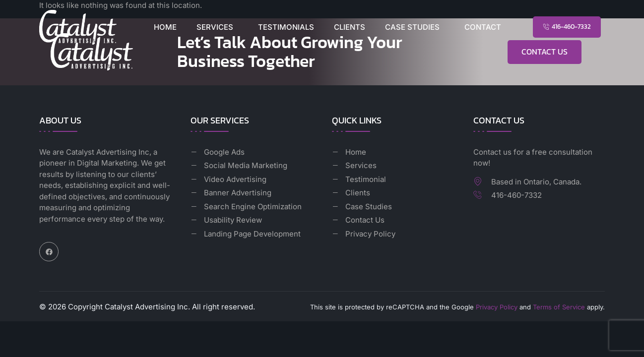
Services (215, 27)
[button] (217, 27)
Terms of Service (559, 307)
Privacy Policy (497, 307)
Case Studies (412, 27)
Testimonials (286, 27)
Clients (350, 27)
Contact (483, 27)
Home (165, 27)
